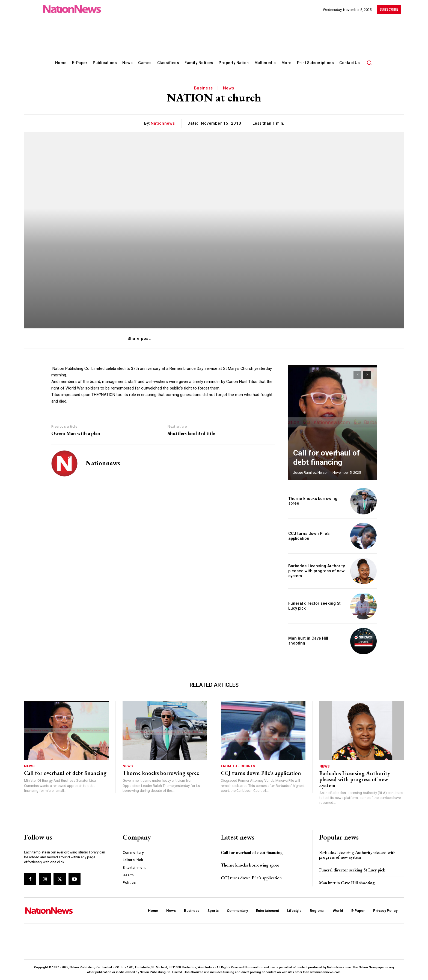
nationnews (163, 123)
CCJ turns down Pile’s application (307, 536)
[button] (369, 62)
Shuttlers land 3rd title (191, 433)
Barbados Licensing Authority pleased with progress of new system (315, 571)
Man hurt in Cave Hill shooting (315, 641)
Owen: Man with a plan (76, 433)
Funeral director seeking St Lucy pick (352, 870)
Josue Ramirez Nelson (311, 473)
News (229, 88)
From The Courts (238, 766)
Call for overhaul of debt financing (65, 773)
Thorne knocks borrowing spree (317, 501)
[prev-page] (357, 375)
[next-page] (367, 375)
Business (203, 88)
